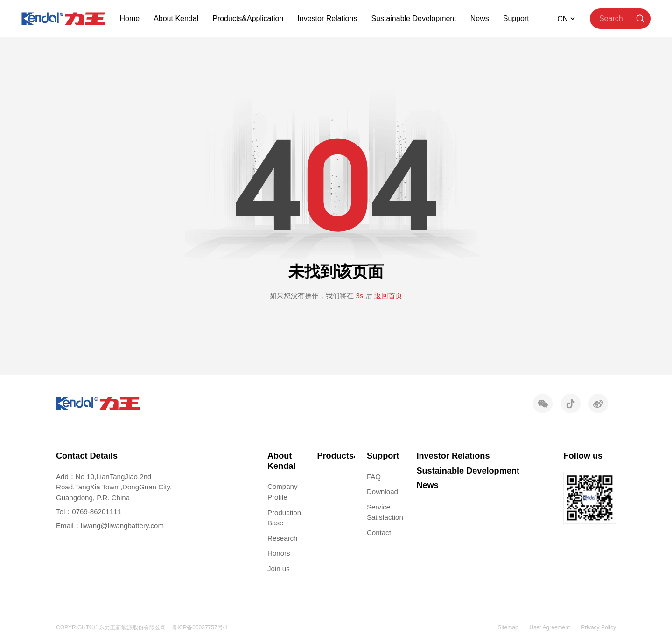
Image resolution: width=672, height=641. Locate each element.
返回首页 (388, 296)
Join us (279, 568)
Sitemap (508, 627)
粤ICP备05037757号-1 (200, 627)
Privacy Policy (598, 627)
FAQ (374, 477)
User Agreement (550, 627)
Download (382, 491)
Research (282, 538)
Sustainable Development (413, 18)
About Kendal (176, 18)
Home (129, 18)
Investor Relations (327, 18)
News (480, 18)
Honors (279, 553)
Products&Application (248, 18)
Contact (379, 533)
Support (516, 18)
